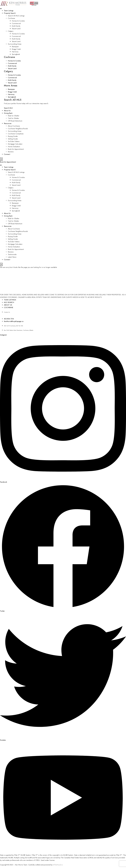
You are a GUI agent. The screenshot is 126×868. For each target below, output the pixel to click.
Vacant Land (16, 29)
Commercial (16, 23)
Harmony (15, 52)
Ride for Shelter (14, 116)
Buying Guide (13, 136)
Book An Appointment (16, 149)
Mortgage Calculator (15, 144)
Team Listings (9, 11)
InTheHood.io (58, 865)
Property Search (10, 13)
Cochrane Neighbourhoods (18, 129)
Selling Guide (13, 139)
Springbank (16, 54)
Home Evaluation (14, 147)
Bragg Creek (16, 49)
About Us (7, 111)
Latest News (12, 257)
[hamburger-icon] (1, 9)
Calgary (11, 31)
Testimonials (12, 254)
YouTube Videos (14, 141)
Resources (8, 123)
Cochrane (11, 18)
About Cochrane (14, 126)
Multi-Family (16, 26)
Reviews (11, 152)
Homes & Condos (18, 21)
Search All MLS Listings (16, 16)
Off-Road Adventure (15, 121)
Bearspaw (15, 47)
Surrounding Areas (15, 44)
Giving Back (8, 113)
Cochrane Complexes (16, 134)
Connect (7, 154)
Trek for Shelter (13, 118)
